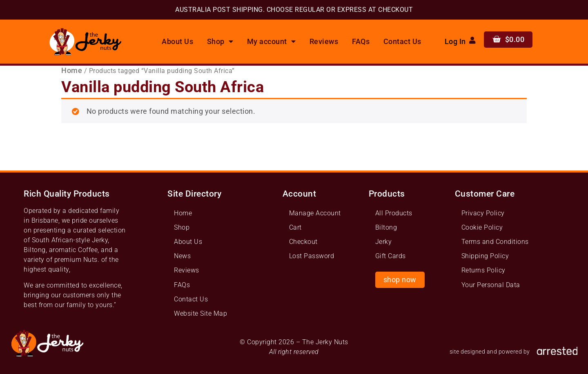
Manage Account (315, 213)
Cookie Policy (482, 227)
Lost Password (312, 256)
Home (72, 71)
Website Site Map (200, 313)
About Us (177, 42)
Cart (295, 227)
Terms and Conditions (495, 242)
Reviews (324, 42)
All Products (394, 213)
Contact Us (402, 42)
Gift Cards (391, 256)
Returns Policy (483, 270)
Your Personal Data (491, 285)
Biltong (386, 227)
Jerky (384, 242)
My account (272, 42)
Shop (220, 42)
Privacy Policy (483, 213)
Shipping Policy (485, 256)
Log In (455, 42)
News (182, 256)
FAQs (361, 42)
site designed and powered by (490, 352)
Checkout (303, 242)
